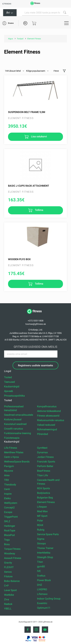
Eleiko (7, 498)
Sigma (41, 539)
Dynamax (42, 452)
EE (25, 23)
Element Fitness (46, 502)
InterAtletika (44, 553)
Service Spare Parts (48, 534)
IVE (39, 571)
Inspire (8, 494)
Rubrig (41, 530)
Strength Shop (45, 557)
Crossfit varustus (13, 429)
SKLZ (7, 521)
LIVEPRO (42, 589)
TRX (6, 480)
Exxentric (42, 603)
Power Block (44, 580)
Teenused (9, 382)
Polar (40, 521)
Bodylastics (44, 493)
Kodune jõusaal (13, 419)
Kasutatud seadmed (15, 424)
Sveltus (41, 576)
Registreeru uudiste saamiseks (35, 365)
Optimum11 (44, 608)
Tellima (39, 210)
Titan (40, 562)
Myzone (9, 471)
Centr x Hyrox (12, 457)
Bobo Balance (12, 581)
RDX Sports (43, 488)
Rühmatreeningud (47, 429)
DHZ (40, 585)
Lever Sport (10, 590)
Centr (7, 489)
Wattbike (9, 595)
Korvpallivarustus (47, 406)
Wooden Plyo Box (19, 259)
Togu (7, 540)
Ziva (7, 599)
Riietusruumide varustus (51, 420)
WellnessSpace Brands (17, 462)
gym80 (41, 566)
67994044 (7, 4)
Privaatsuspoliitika (14, 396)
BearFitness (44, 471)
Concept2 (9, 508)
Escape (8, 512)
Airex (7, 475)
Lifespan (42, 507)
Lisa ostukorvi (39, 136)
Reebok (8, 604)
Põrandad (43, 434)
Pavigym (9, 466)
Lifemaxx (42, 594)
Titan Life (42, 475)
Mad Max (42, 511)
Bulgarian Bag (45, 498)
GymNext (42, 448)
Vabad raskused (46, 425)
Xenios (8, 572)
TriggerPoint (11, 517)
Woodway (10, 553)
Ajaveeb (9, 391)
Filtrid (56, 71)
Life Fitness (11, 448)
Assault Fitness (13, 558)
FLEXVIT (9, 567)
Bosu (7, 544)
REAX (40, 525)
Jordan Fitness (45, 457)
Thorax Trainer (45, 548)
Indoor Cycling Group (49, 599)
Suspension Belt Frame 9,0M (27, 112)
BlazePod (9, 535)
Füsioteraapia (12, 438)
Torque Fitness (12, 549)
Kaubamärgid (12, 386)
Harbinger (10, 526)
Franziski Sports (46, 462)
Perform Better (45, 466)
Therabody (10, 485)
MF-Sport (42, 516)
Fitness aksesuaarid (48, 416)
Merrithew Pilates (14, 452)
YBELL (8, 609)
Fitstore (8, 576)
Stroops (41, 543)
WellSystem (11, 503)
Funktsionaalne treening (18, 433)
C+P (6, 586)
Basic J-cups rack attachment (29, 186)
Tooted (8, 377)
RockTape (10, 530)
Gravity (8, 563)
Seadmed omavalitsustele (19, 415)
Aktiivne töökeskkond (49, 411)
